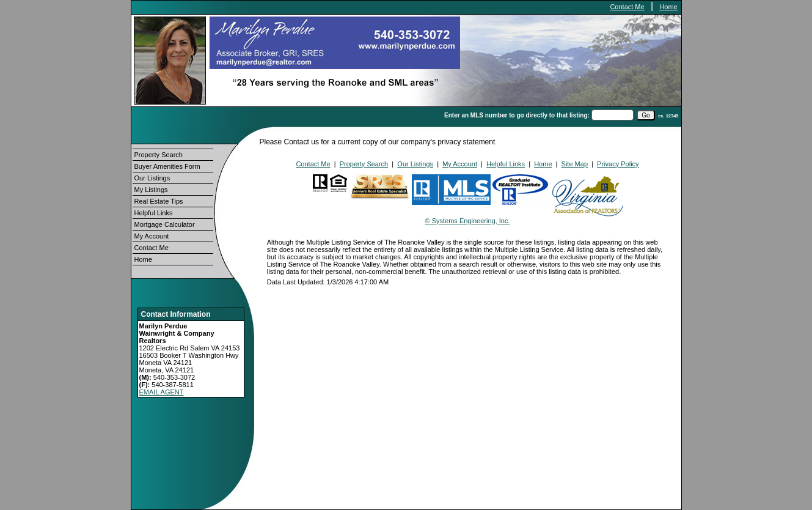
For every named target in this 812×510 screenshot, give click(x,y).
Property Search (159, 155)
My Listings (151, 190)
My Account (152, 236)
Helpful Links (154, 213)
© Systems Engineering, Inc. (468, 221)
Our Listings (152, 178)
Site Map (575, 164)
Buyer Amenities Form (167, 166)
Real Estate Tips (159, 201)
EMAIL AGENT (162, 392)
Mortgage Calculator (165, 224)
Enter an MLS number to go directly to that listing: (517, 115)
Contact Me (627, 7)
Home (668, 7)
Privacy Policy (618, 164)
